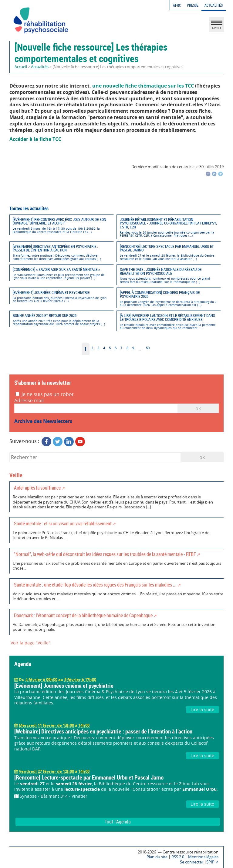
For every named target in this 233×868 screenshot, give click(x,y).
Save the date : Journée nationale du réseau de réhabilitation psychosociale (169, 275)
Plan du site (157, 857)
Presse (193, 5)
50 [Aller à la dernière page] (148, 348)
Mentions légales (203, 857)
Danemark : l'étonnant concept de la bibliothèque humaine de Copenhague (83, 615)
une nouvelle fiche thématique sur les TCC (143, 86)
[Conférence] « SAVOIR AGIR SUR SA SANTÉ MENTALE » (61, 273)
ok (202, 457)
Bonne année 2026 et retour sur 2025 (61, 319)
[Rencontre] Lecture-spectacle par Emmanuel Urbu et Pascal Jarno (169, 252)
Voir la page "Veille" (30, 643)
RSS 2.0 (178, 857)
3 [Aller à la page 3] (98, 348)
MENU (217, 26)
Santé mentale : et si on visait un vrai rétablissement (63, 524)
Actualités (214, 5)
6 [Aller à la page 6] (116, 348)
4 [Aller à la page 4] (104, 348)
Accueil (21, 67)
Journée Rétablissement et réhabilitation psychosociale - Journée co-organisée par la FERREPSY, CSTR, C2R (169, 227)
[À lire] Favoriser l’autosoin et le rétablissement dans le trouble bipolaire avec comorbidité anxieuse (169, 321)
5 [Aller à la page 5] (110, 348)
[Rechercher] (95, 457)
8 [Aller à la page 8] (127, 348)
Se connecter (192, 862)
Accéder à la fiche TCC (35, 139)
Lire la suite (202, 709)
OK (198, 408)
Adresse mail (29, 401)
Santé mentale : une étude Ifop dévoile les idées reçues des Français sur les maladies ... (95, 585)
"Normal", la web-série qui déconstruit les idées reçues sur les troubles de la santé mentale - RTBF (105, 554)
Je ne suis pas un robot (45, 394)
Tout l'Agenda (118, 822)
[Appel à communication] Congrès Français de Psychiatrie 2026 (169, 298)
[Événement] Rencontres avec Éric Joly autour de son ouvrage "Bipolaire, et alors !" (61, 225)
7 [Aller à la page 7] (121, 348)
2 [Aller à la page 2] (92, 348)
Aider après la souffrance (37, 488)
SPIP (210, 862)
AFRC (177, 5)
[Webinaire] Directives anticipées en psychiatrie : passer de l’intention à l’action (61, 252)
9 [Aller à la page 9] (133, 348)
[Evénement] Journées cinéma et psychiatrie (61, 296)
